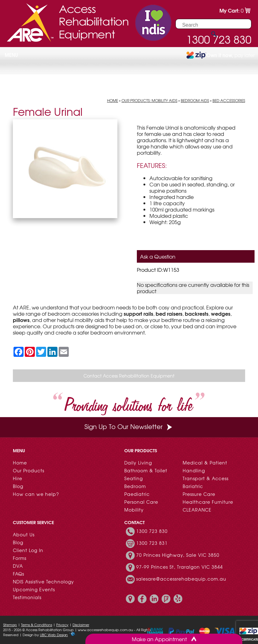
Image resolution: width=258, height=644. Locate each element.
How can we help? (36, 494)
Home (113, 100)
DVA (18, 566)
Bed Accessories (229, 100)
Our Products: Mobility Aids (149, 100)
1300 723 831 (152, 543)
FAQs (19, 574)
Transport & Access (206, 478)
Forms (20, 558)
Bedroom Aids (195, 100)
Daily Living (138, 463)
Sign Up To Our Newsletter (129, 426)
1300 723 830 (152, 531)
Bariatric (193, 486)
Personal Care (141, 502)
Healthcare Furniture (208, 502)
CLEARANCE (197, 510)
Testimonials (27, 597)
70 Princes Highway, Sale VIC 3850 (178, 555)
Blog (18, 486)
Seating (134, 478)
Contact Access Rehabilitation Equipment (129, 376)
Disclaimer (81, 625)
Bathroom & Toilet (146, 470)
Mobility (134, 510)
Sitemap (10, 625)
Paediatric (137, 494)
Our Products (29, 470)
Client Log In (28, 550)
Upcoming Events (34, 589)
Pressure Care (199, 494)
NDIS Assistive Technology (43, 582)
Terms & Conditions (37, 625)
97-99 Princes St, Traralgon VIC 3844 (180, 567)
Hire (18, 478)
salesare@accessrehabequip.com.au (181, 579)
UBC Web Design (54, 635)
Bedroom (135, 486)
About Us (24, 534)
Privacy (62, 625)
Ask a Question (158, 256)
